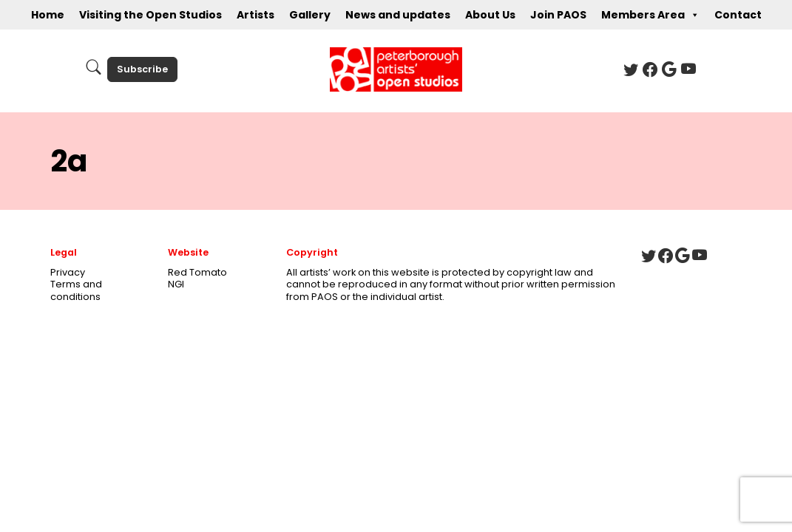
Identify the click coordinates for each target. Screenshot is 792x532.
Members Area (650, 15)
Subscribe (142, 69)
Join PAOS (558, 15)
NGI (176, 284)
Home (48, 15)
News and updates (398, 15)
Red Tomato (197, 272)
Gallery (310, 15)
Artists (255, 15)
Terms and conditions (76, 290)
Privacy (68, 272)
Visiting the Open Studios (150, 15)
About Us (490, 15)
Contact (738, 15)
